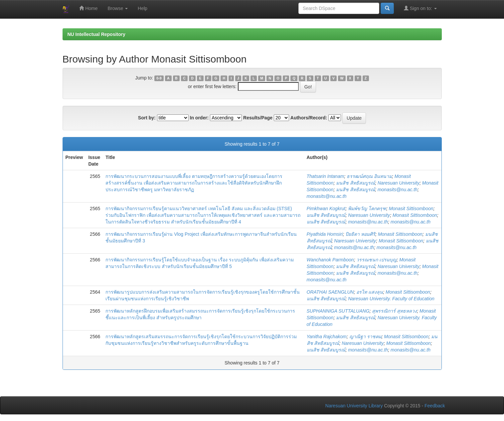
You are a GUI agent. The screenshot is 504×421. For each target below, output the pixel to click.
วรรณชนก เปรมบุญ (376, 260)
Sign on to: (420, 8)
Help (143, 8)
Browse (118, 8)
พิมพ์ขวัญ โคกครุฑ (367, 209)
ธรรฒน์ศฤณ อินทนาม (369, 176)
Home (88, 8)
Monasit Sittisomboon (411, 209)
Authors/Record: (309, 118)
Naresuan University (399, 183)
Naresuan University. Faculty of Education (391, 299)
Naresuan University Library (354, 406)
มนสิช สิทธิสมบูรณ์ (355, 183)
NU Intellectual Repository (96, 34)
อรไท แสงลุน (370, 292)
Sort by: (147, 118)
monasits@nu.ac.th (398, 190)
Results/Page (258, 118)
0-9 (159, 78)
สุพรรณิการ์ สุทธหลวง (394, 311)
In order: (199, 118)
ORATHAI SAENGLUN (330, 292)
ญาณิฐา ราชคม (365, 337)
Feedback (435, 406)
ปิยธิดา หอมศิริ (360, 234)
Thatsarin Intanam (326, 176)
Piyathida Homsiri (325, 234)
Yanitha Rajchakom (327, 337)
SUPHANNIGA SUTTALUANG (338, 311)
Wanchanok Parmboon (330, 260)
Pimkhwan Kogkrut (326, 209)
